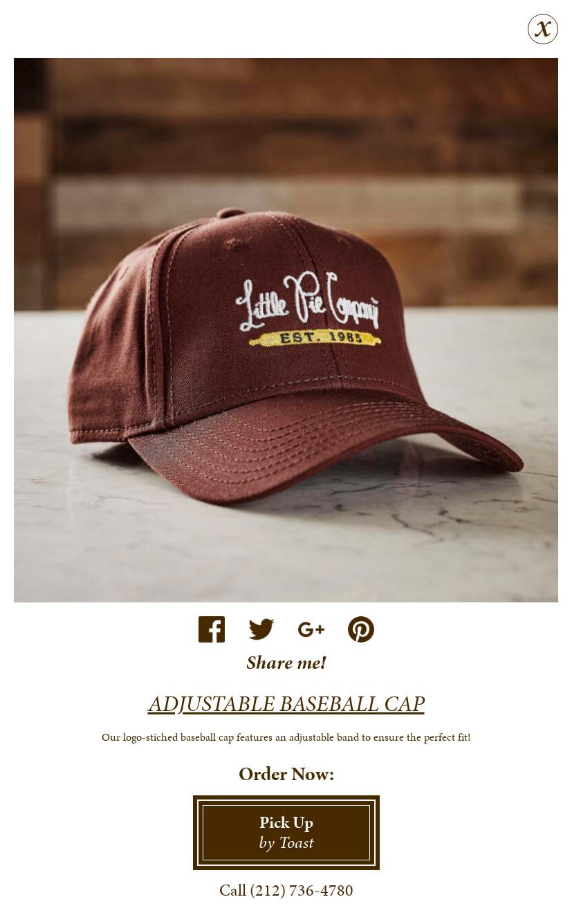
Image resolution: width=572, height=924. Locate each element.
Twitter (261, 629)
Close (543, 29)
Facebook (212, 629)
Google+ (311, 629)
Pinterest (361, 629)
